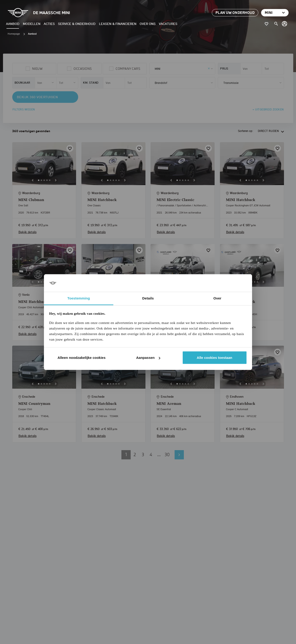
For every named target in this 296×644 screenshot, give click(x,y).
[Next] (56, 180)
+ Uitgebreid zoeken (268, 109)
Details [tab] (148, 298)
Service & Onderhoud (77, 24)
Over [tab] (217, 298)
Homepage (14, 34)
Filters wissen (24, 109)
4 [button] (151, 455)
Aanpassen (148, 358)
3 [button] (143, 455)
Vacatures (168, 24)
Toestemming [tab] (79, 298)
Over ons (148, 24)
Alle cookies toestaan (214, 358)
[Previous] (33, 180)
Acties (49, 24)
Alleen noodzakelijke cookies (82, 358)
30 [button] (167, 455)
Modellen (32, 24)
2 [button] (135, 455)
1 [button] (126, 455)
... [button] (159, 455)
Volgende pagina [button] (179, 455)
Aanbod (13, 24)
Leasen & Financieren (118, 24)
